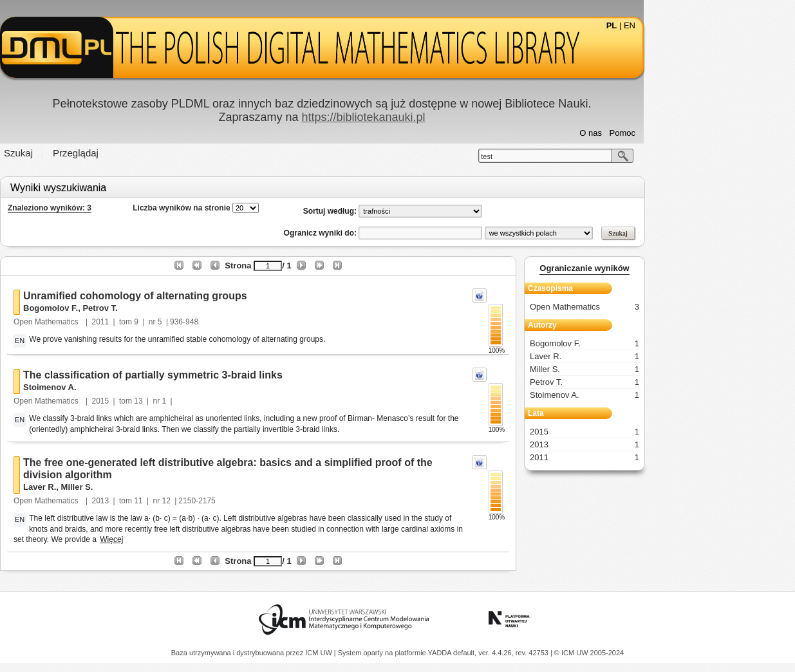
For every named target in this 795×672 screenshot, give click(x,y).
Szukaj (94, 153)
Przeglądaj (152, 153)
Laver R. (116, 487)
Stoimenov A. (126, 387)
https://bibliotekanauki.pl (439, 117)
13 (214, 401)
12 (242, 501)
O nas (667, 133)
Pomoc (698, 133)
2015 (176, 401)
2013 (176, 501)
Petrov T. (176, 308)
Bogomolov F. (126, 308)
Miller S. (153, 487)
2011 (176, 322)
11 (214, 501)
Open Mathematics (123, 322)
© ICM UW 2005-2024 (589, 653)
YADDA (441, 653)
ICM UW (320, 653)
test (563, 156)
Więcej (187, 539)
